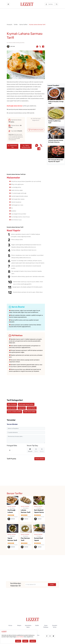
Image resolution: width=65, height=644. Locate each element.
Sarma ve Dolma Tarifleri (14, 412)
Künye (10, 625)
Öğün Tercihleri (12, 404)
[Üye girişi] (50, 4)
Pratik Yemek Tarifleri (30, 412)
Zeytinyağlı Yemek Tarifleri (26, 404)
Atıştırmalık (22, 408)
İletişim (19, 625)
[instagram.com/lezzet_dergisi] (50, 636)
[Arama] (57, 4)
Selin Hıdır (11, 46)
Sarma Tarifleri (23, 25)
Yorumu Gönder (40, 459)
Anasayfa (9, 25)
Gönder (52, 585)
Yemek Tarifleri (12, 408)
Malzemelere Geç (13, 146)
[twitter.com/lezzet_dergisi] (53, 636)
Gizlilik (37, 625)
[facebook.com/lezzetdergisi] (47, 636)
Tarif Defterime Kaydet (36, 130)
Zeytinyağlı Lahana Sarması (15, 106)
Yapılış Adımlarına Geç (26, 146)
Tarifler (16, 25)
